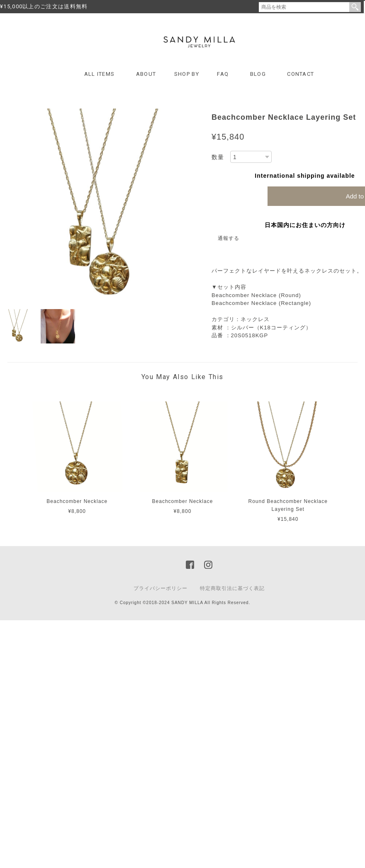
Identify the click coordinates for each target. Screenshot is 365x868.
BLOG (258, 74)
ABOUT (146, 74)
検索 (355, 7)
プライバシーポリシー (161, 588)
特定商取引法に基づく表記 (232, 588)
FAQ (223, 74)
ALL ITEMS (100, 74)
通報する (229, 238)
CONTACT (301, 74)
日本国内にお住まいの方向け (305, 225)
